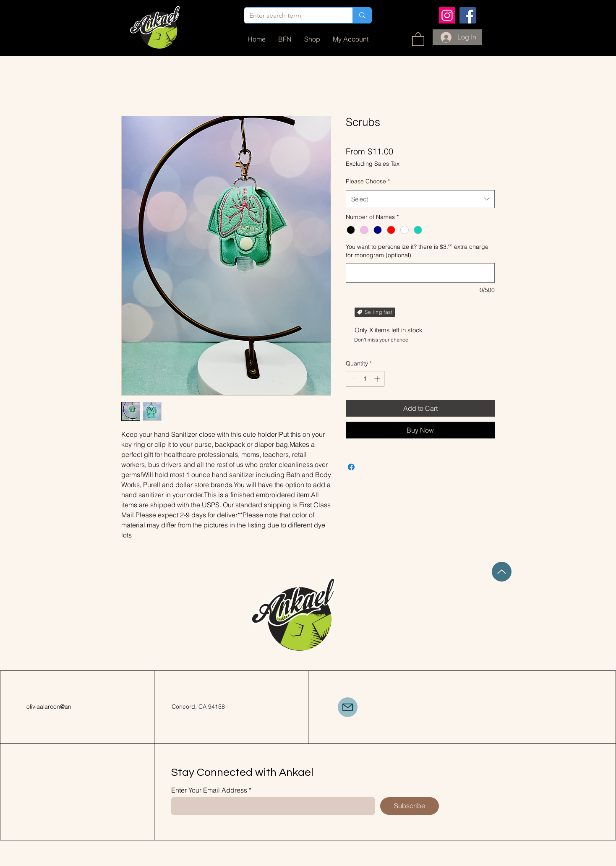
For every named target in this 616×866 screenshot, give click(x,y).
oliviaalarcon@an (49, 707)
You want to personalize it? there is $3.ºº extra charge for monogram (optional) (417, 251)
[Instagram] (447, 15)
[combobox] (420, 199)
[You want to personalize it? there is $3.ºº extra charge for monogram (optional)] (420, 273)
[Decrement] (352, 379)
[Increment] (378, 379)
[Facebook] (468, 15)
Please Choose (368, 181)
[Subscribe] (410, 806)
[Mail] (348, 707)
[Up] (502, 572)
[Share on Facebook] (351, 467)
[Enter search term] (292, 16)
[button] (418, 39)
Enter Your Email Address (209, 790)
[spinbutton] (365, 379)
